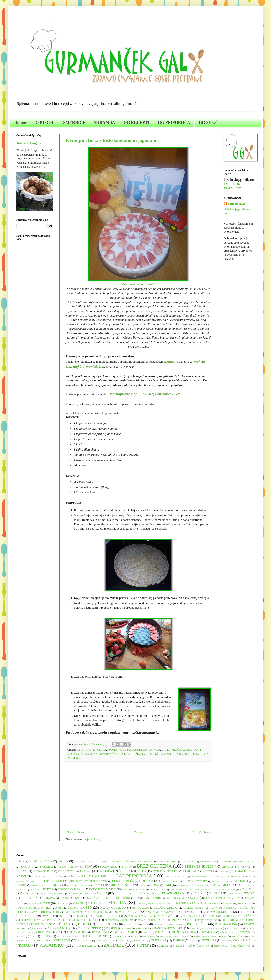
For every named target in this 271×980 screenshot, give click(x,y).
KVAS (79, 898)
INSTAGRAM (233, 188)
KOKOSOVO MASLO (103, 889)
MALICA (117, 903)
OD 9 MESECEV (219, 912)
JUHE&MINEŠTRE (120, 885)
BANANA (26, 867)
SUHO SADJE (62, 940)
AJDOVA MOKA (143, 862)
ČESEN (141, 871)
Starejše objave (202, 833)
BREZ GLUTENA (154, 866)
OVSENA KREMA (137, 916)
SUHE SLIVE (41, 941)
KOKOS (48, 889)
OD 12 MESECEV (98, 912)
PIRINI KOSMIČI (231, 920)
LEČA (209, 898)
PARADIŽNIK (246, 916)
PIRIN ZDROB (157, 920)
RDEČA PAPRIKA (212, 928)
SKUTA (46, 936)
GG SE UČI (209, 122)
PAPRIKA (227, 916)
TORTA (204, 754)
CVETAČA (105, 871)
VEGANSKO (52, 945)
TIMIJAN (178, 940)
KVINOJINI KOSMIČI (118, 898)
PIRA (140, 920)
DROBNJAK (40, 877)
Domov (21, 122)
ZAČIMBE (114, 945)
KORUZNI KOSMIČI (53, 894)
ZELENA (162, 946)
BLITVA (75, 867)
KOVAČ (119, 894)
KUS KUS (65, 898)
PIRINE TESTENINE (207, 920)
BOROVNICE (108, 867)
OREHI (63, 916)
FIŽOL (72, 877)
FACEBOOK (232, 184)
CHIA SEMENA (67, 871)
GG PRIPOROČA (174, 122)
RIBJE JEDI (44, 932)
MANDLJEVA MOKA (189, 903)
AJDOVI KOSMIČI (167, 862)
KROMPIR (198, 893)
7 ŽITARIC (79, 862)
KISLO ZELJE (248, 885)
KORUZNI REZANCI (80, 894)
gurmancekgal (237, 204)
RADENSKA (143, 928)
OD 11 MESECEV (75, 912)
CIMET (80, 750)
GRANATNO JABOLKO (28, 881)
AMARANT (188, 862)
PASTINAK (47, 920)
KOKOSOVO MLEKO (134, 890)
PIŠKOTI (84, 924)
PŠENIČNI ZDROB (89, 928)
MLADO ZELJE (141, 908)
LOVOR (45, 903)
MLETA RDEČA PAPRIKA (223, 908)
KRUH (218, 894)
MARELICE (244, 903)
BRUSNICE (244, 867)
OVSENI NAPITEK (189, 916)
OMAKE (47, 916)
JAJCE (122, 750)
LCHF (194, 898)
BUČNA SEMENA (43, 871)
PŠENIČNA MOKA (59, 928)
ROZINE (160, 932)
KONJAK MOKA (178, 890)
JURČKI (143, 885)
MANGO (229, 903)
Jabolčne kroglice (29, 143)
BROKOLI (227, 867)
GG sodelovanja (198, 877)
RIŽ (58, 932)
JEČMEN (86, 885)
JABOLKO (240, 881)
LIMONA (234, 898)
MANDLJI (215, 903)
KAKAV (155, 885)
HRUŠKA (146, 881)
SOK (224, 936)
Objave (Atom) (92, 839)
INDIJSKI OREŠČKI (171, 881)
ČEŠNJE (157, 871)
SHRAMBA (104, 122)
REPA (30, 932)
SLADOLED (119, 936)
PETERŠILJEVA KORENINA (119, 920)
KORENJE (247, 889)
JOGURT (100, 885)
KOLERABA (158, 890)
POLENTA (112, 924)
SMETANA (149, 936)
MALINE (141, 903)
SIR (32, 936)
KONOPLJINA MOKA (201, 890)
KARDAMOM (184, 885)
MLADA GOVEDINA (113, 908)
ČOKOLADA (191, 871)
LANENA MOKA (153, 898)
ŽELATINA (74, 758)
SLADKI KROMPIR (94, 936)
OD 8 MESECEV (190, 912)
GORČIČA (215, 877)
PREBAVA (159, 924)
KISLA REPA (202, 885)
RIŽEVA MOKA (100, 932)
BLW (88, 866)
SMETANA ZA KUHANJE (174, 936)
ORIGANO (79, 916)
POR (145, 924)
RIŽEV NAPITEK (142, 754)
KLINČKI (34, 890)
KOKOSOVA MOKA (70, 889)
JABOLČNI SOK (220, 881)
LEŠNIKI (220, 898)
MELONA (73, 908)
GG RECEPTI (136, 122)
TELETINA (140, 941)
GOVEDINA (232, 877)
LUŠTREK (62, 903)
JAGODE (112, 750)
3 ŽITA (20, 862)
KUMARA (234, 894)
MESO (87, 908)
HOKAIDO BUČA (123, 881)
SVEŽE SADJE (84, 941)
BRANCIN (127, 867)
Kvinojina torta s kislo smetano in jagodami (112, 140)
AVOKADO (227, 862)
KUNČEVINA (30, 898)
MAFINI (78, 903)
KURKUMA (48, 898)
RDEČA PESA (235, 928)
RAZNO (194, 928)
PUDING (112, 928)
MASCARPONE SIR (26, 908)
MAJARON (95, 903)
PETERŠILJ (91, 920)
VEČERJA (24, 946)
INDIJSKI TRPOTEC (196, 881)
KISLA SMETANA (137, 750)
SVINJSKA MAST (106, 941)
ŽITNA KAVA (220, 946)
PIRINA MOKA (89, 754)
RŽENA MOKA (228, 932)
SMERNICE (74, 122)
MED (61, 908)
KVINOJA (154, 750)
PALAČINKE (211, 916)
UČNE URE (209, 940)
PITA (98, 924)
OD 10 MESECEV (51, 912)
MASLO (166, 750)
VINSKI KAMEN (87, 946)
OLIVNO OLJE (26, 916)
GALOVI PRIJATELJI (176, 877)
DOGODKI (224, 871)
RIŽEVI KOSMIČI (125, 932)
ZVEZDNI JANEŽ (183, 946)
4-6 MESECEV (40, 861)
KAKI (167, 885)
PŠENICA (37, 928)
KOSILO (101, 893)
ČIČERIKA (172, 871)
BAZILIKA (46, 867)
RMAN (147, 932)
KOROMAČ (30, 894)
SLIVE (134, 936)
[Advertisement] (139, 796)
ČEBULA (124, 871)
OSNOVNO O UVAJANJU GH (106, 916)
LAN (137, 898)
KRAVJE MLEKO (173, 894)
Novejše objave (76, 833)
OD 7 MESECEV (159, 912)
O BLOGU (45, 122)
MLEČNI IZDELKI (182, 750)
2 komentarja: (99, 744)
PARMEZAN (29, 920)
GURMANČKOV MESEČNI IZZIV (88, 881)
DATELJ (209, 871)
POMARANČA (107, 754)
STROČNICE (238, 936)
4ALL (62, 861)
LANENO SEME (176, 898)
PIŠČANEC (64, 924)
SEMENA (245, 932)
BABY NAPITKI (246, 862)
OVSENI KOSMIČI (162, 916)
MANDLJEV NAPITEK (161, 903)
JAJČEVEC (72, 885)
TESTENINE (158, 940)
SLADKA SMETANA (68, 936)
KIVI (22, 890)
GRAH (247, 877)
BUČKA (21, 871)
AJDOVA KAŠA (120, 862)
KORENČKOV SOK (226, 890)
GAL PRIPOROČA (96, 750)
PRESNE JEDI (175, 924)
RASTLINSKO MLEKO (169, 928)
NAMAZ (33, 912)
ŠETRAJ (125, 941)
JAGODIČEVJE (38, 885)
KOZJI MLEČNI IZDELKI (143, 894)
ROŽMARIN (208, 932)
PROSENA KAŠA (226, 924)
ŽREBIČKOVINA (240, 946)
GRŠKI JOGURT (54, 881)
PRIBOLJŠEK (124, 754)
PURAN (127, 928)
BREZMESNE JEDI (199, 866)
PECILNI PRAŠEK (69, 920)
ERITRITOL (57, 877)
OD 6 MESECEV (126, 912)
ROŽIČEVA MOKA (164, 754)
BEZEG (62, 867)
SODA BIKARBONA (187, 754)
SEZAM (21, 936)
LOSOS (32, 903)
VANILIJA (240, 940)
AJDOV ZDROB (98, 862)
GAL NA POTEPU (94, 876)
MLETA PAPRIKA (195, 908)
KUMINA (249, 894)
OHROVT (245, 912)
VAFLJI (225, 941)
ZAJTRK (143, 946)
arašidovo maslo (208, 862)
